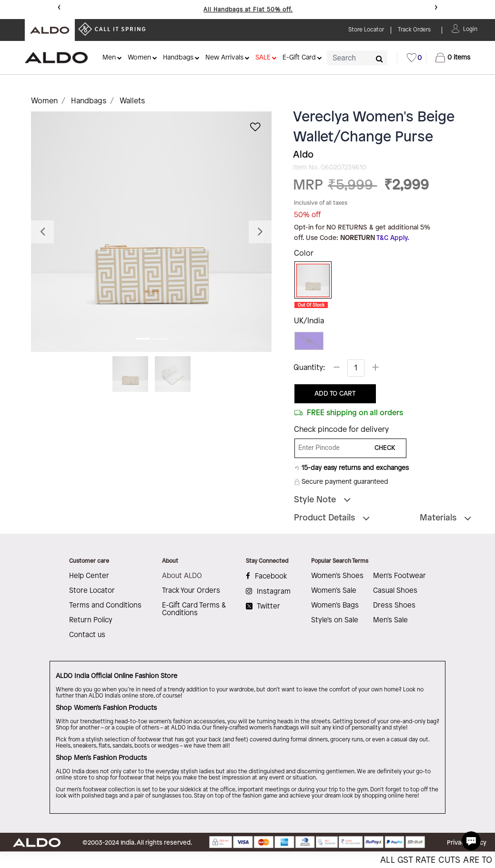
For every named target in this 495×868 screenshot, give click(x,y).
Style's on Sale (335, 620)
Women (44, 101)
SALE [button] (263, 58)
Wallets (132, 101)
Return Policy (91, 620)
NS (309, 341)
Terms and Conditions (105, 606)
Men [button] (109, 58)
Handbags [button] (178, 58)
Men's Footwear (399, 576)
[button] (470, 28)
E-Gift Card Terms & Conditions (194, 609)
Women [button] (139, 58)
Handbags (89, 101)
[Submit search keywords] (379, 59)
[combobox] (357, 58)
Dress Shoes (394, 606)
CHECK (385, 448)
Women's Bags (335, 606)
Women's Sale (334, 591)
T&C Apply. (393, 238)
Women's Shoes (337, 576)
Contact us (87, 635)
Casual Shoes (395, 591)
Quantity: (309, 368)
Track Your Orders (191, 591)
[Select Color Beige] (310, 280)
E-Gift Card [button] (299, 58)
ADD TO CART (335, 394)
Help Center (89, 576)
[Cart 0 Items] (453, 58)
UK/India (309, 321)
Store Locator (92, 591)
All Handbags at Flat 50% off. (248, 10)
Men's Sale (390, 620)
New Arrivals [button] (224, 58)
